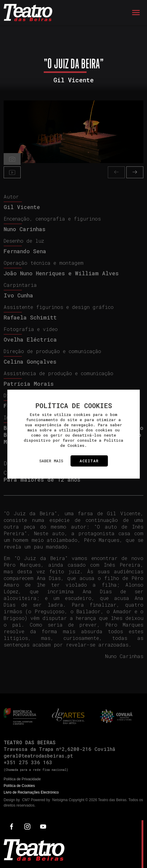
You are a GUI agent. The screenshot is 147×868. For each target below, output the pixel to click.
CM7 (26, 800)
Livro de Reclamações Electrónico (31, 792)
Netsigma (60, 800)
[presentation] (116, 172)
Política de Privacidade (22, 779)
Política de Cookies (19, 786)
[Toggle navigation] (136, 13)
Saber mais (51, 461)
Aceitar (89, 461)
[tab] (12, 159)
